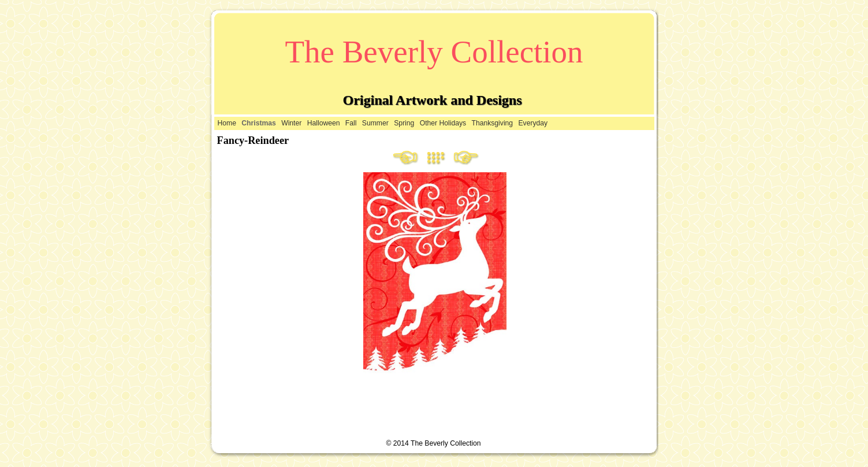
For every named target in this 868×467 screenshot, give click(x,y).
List (440, 158)
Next (466, 158)
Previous (406, 158)
